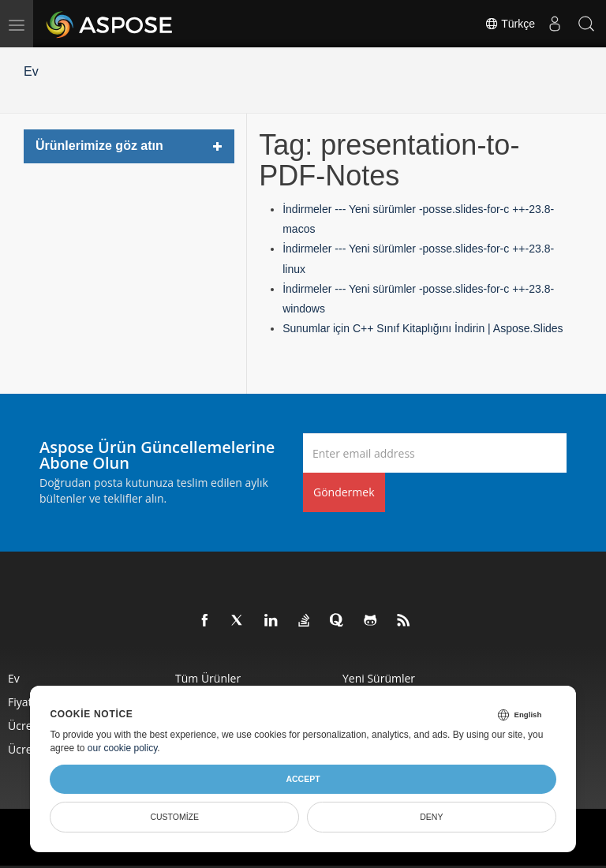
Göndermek (344, 492)
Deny (431, 817)
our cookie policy (123, 748)
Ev (31, 71)
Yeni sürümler (379, 678)
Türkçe (510, 24)
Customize (174, 817)
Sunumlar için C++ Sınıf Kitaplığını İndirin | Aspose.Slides (423, 328)
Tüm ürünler (208, 678)
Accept (303, 779)
